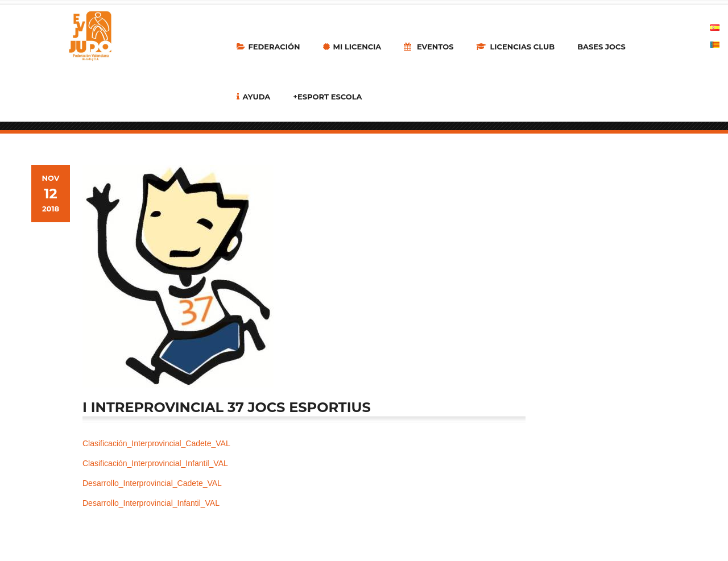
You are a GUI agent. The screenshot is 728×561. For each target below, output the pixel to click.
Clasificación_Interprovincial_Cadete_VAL (156, 443)
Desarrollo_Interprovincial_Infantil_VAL (151, 503)
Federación (268, 47)
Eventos (429, 47)
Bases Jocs (601, 47)
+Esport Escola (327, 97)
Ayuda (254, 97)
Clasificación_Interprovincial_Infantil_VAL (155, 463)
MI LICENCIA (352, 47)
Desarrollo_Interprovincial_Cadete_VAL (152, 483)
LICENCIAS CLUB (515, 47)
